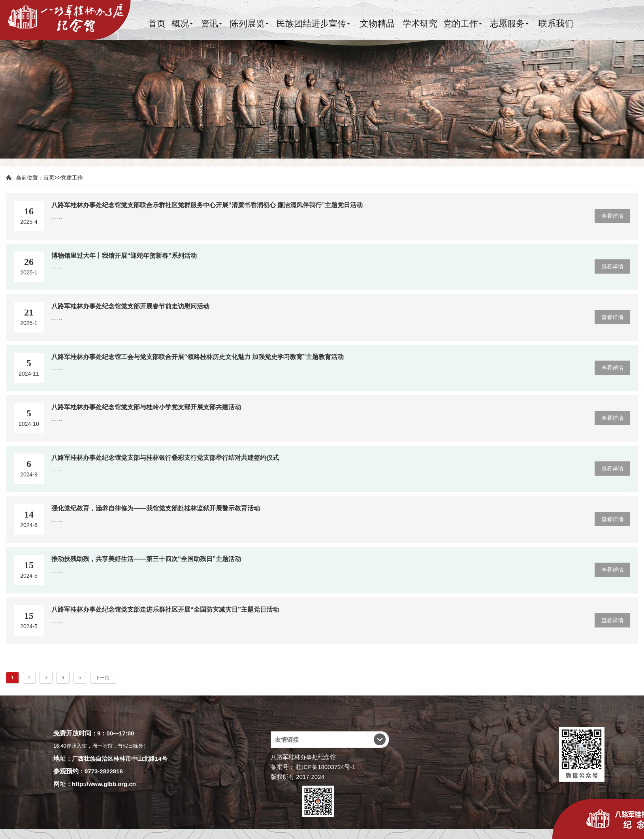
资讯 (209, 24)
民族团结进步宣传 (311, 24)
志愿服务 (507, 24)
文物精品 (377, 24)
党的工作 (461, 24)
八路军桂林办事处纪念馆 (303, 757)
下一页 (103, 678)
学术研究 (420, 24)
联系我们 (556, 24)
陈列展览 (247, 24)
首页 (157, 24)
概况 (180, 24)
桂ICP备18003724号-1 (326, 767)
